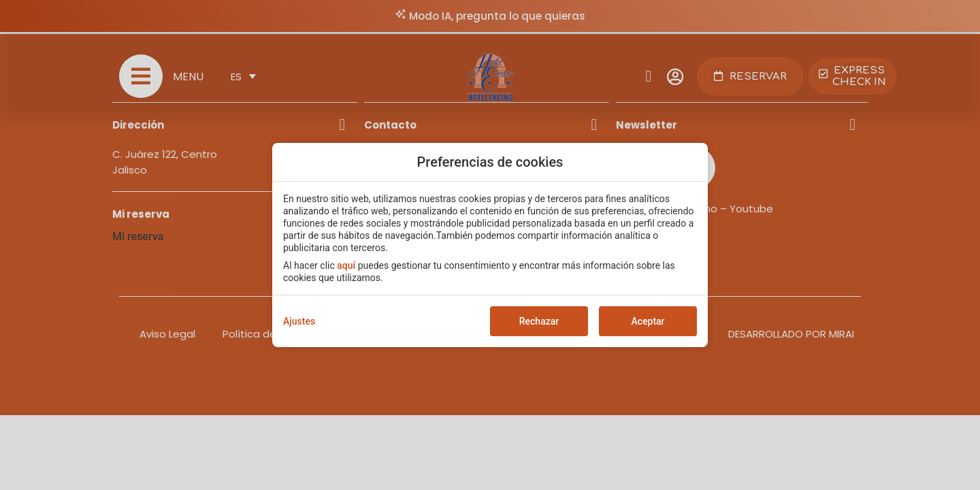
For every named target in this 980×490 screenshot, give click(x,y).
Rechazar (539, 321)
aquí (346, 265)
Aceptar (648, 321)
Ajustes (299, 321)
